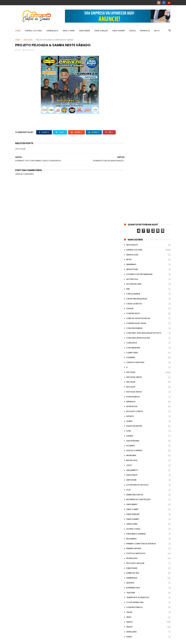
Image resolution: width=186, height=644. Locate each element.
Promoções (132, 375)
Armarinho (131, 81)
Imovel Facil (132, 277)
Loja (128, 306)
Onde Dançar (101, 31)
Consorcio (132, 159)
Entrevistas (132, 223)
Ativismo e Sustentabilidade (139, 90)
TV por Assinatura (135, 419)
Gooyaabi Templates (62, 640)
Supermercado (133, 404)
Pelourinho (132, 355)
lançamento (132, 286)
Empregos (145, 31)
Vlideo (129, 453)
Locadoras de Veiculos (137, 301)
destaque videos (134, 193)
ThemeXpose (32, 640)
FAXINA (129, 237)
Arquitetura (132, 86)
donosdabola (133, 213)
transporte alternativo (138, 414)
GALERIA (130, 252)
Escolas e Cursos (135, 228)
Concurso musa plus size (138, 154)
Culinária (131, 174)
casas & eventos (134, 120)
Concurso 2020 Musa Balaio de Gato (144, 149)
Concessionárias (134, 144)
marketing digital (135, 311)
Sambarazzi (52, 31)
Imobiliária (131, 272)
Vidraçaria (131, 448)
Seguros (130, 399)
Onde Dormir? (133, 335)
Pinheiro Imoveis (134, 365)
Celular (130, 125)
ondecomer (132, 340)
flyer (129, 247)
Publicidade (132, 384)
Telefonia (131, 409)
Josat (129, 281)
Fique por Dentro (134, 242)
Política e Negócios (136, 370)
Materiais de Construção (138, 316)
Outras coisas (133, 345)
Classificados (133, 130)
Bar (128, 105)
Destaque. (131, 198)
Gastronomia (133, 257)
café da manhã (133, 110)
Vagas (129, 428)
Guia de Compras (134, 267)
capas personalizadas (137, 115)
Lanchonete (132, 291)
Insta (157, 31)
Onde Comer (69, 31)
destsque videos (134, 208)
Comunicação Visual (136, 139)
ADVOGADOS (132, 61)
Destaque (28, 40)
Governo (131, 262)
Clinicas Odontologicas (138, 135)
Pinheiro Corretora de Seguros (141, 360)
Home (18, 31)
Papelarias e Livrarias (136, 350)
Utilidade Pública (134, 424)
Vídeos (129, 443)
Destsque (131, 203)
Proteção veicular (135, 379)
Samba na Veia (133, 389)
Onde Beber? (132, 321)
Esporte (130, 233)
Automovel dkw (134, 100)
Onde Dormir (118, 31)
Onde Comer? (133, 326)
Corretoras (132, 169)
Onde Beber (85, 31)
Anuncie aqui (132, 71)
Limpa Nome (131, 296)
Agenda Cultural (33, 31)
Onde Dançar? (133, 330)
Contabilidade (133, 164)
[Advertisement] (147, 607)
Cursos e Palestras (135, 179)
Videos (133, 31)
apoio (129, 76)
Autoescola (132, 95)
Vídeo (129, 433)
